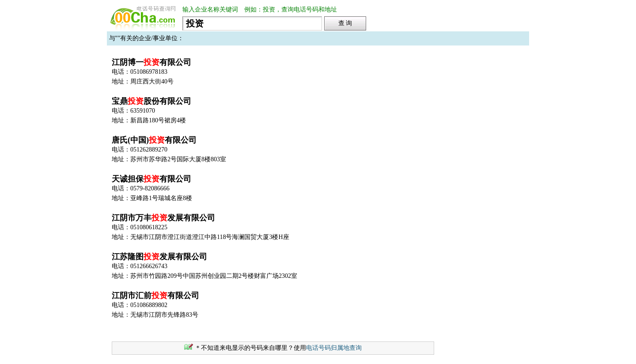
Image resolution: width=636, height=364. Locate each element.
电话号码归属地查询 (334, 348)
